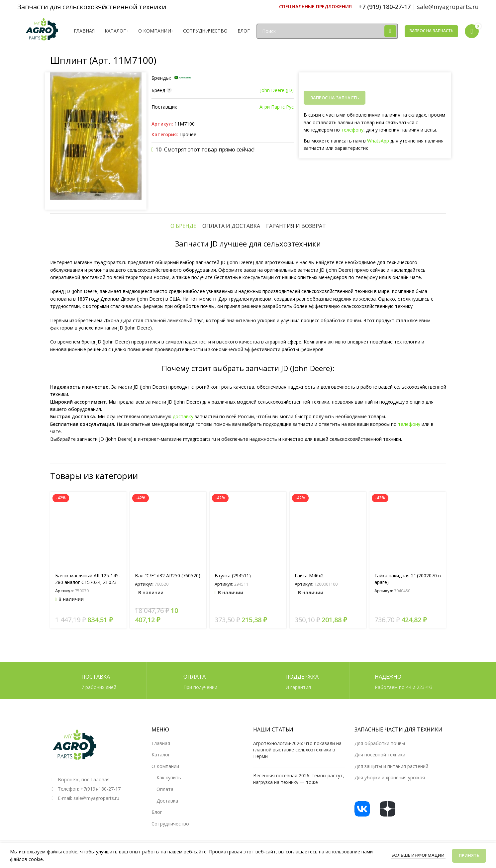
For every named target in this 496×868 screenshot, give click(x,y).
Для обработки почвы (380, 743)
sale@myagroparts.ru (96, 798)
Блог (157, 812)
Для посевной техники (380, 755)
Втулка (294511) (233, 576)
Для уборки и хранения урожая (390, 777)
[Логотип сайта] (42, 30)
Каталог (161, 755)
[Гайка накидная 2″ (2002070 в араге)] (408, 530)
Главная (161, 743)
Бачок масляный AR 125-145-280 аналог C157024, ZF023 (88, 579)
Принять (469, 855)
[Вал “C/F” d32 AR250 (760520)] (168, 530)
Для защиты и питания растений (391, 766)
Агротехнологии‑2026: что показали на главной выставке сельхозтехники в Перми (298, 750)
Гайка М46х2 (309, 576)
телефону (352, 130)
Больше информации (418, 855)
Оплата (165, 789)
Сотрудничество (170, 824)
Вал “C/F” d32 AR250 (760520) (168, 576)
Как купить (169, 777)
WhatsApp (378, 141)
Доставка (167, 801)
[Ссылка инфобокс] (315, 7)
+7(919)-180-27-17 (100, 789)
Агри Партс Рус (277, 107)
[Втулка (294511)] (248, 530)
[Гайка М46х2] (328, 530)
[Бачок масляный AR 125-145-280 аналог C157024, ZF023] (88, 530)
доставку (183, 416)
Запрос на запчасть (431, 31)
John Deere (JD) (277, 90)
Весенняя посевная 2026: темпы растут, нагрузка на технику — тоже (299, 779)
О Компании (165, 766)
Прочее (188, 134)
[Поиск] (327, 31)
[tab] (183, 226)
